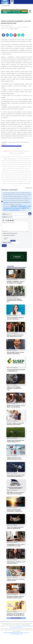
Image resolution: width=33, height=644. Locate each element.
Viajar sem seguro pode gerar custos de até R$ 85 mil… (15, 528)
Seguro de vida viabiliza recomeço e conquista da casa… (14, 388)
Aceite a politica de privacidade (9, 235)
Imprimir (16, 29)
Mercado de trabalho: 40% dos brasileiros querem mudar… (16, 597)
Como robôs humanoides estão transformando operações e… (16, 476)
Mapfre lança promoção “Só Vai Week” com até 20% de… (16, 406)
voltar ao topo (29, 188)
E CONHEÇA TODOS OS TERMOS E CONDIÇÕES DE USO (17, 202)
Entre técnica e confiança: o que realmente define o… (16, 562)
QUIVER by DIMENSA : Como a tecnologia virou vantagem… (16, 282)
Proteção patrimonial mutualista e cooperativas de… (16, 370)
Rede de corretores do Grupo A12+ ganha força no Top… (15, 336)
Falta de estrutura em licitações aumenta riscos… (16, 580)
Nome (6, 214)
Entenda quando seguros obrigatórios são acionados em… (15, 300)
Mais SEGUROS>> (16, 618)
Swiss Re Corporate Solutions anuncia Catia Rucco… (15, 318)
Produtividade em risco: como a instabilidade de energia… (16, 545)
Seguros (12, 29)
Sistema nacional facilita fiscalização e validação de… (15, 510)
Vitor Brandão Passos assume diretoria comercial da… (15, 353)
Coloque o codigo (7, 243)
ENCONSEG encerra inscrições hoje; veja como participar (16, 493)
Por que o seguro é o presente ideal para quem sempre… (15, 424)
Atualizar (13, 241)
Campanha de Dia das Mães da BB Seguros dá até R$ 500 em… (16, 614)
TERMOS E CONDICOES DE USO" (25, 184)
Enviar (4, 246)
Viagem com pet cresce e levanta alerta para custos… (15, 458)
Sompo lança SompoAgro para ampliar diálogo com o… (16, 441)
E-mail (7, 217)
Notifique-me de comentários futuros (10, 233)
